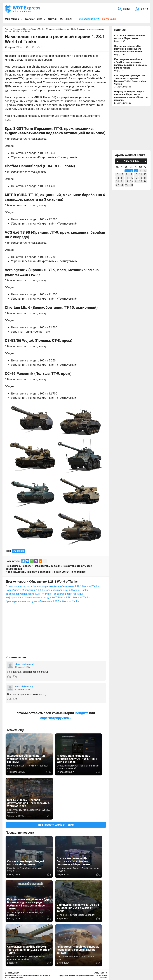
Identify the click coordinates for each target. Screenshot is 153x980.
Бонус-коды (109, 19)
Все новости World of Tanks (56, 781)
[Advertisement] (56, 631)
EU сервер (19, 551)
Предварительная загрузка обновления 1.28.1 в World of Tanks (42, 601)
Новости (69, 959)
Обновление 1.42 (89, 19)
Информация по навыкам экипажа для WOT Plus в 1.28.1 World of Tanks (48, 598)
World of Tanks (34, 19)
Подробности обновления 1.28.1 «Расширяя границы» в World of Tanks (47, 590)
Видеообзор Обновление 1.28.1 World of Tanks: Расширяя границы (44, 594)
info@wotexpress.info (31, 959)
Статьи (52, 19)
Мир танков (12, 19)
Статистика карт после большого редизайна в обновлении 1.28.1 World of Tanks (52, 586)
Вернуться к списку (56, 895)
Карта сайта (140, 959)
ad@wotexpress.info (43, 963)
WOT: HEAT (66, 19)
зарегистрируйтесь (55, 718)
